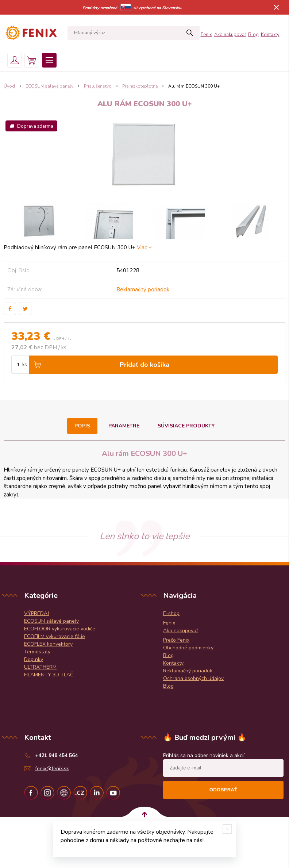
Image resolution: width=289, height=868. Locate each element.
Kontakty (270, 35)
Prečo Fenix (176, 640)
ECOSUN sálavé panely (51, 621)
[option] (39, 221)
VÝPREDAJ (36, 613)
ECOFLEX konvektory (48, 644)
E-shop (171, 613)
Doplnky (34, 659)
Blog (253, 35)
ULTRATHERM (40, 667)
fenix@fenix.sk (52, 769)
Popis (82, 426)
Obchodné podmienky (188, 648)
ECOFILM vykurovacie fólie (55, 636)
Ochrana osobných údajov (193, 678)
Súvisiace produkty (186, 426)
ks (25, 365)
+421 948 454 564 (56, 755)
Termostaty (37, 652)
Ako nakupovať (230, 35)
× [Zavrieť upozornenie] (277, 7)
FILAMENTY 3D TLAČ (49, 675)
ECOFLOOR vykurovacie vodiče (60, 629)
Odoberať (223, 790)
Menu (49, 60)
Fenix (206, 35)
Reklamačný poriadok (143, 289)
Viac (144, 247)
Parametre (124, 426)
